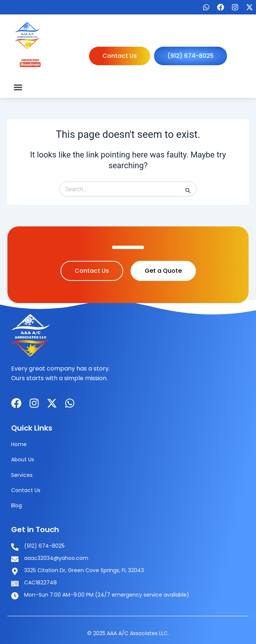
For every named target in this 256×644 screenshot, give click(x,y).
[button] (18, 87)
